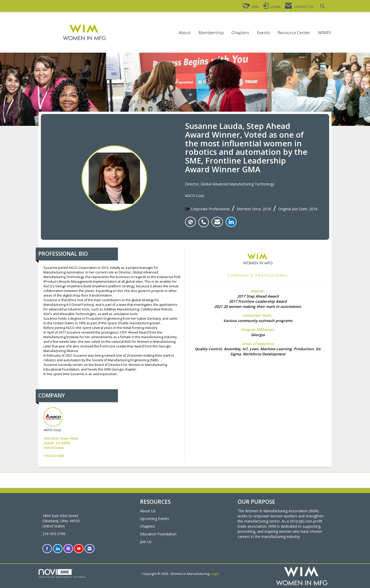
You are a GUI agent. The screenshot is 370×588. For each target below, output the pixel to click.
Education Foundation (158, 534)
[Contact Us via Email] (90, 549)
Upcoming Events (155, 519)
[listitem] (205, 219)
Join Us (146, 542)
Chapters (240, 33)
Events (263, 33)
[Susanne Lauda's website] (190, 222)
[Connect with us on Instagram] (68, 549)
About (185, 33)
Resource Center (294, 33)
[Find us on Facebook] (47, 549)
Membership (211, 33)
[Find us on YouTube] (79, 549)
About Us (148, 511)
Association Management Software (62, 573)
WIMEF (325, 33)
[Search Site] (323, 7)
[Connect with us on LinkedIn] (58, 549)
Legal (215, 574)
